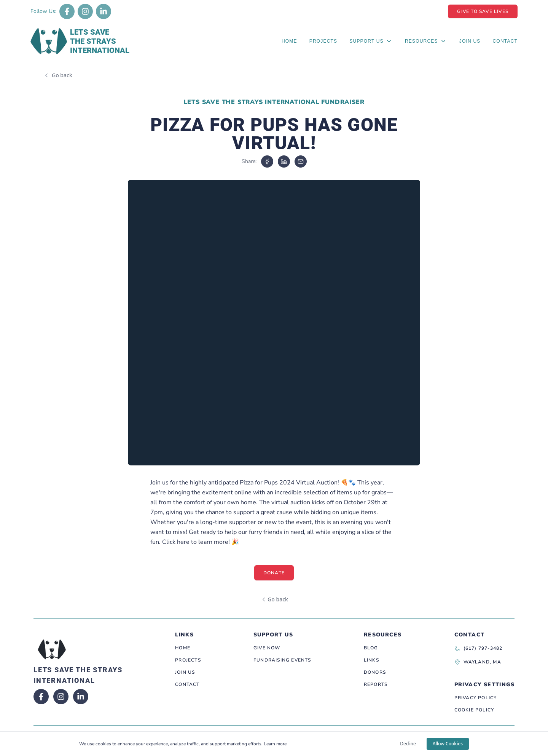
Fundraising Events (282, 660)
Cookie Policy (474, 710)
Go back (62, 75)
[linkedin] (284, 161)
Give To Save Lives (483, 11)
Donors (375, 672)
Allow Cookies (448, 744)
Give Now (267, 648)
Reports (376, 684)
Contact (505, 41)
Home (289, 41)
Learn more (275, 744)
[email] (301, 161)
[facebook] (267, 161)
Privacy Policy (476, 698)
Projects (323, 41)
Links (371, 660)
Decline (408, 744)
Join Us (470, 41)
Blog (371, 648)
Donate (274, 573)
